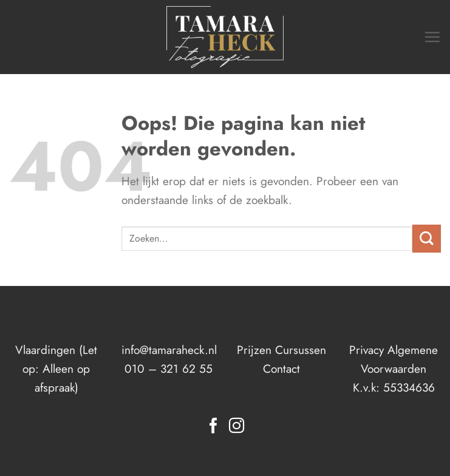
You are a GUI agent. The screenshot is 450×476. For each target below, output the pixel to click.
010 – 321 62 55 (169, 369)
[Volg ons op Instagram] (237, 427)
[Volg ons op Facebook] (213, 427)
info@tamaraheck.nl (169, 350)
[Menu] (432, 37)
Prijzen (254, 350)
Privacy (366, 350)
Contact (281, 369)
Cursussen (301, 350)
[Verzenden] (427, 239)
